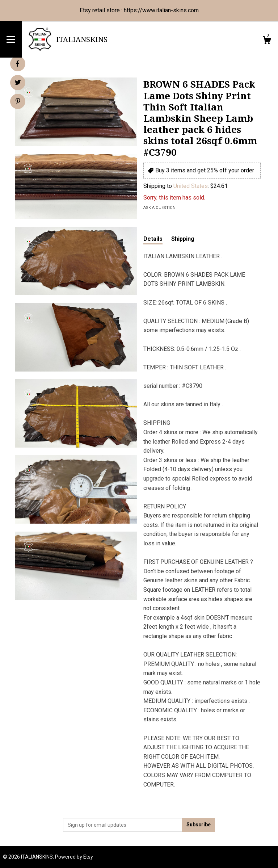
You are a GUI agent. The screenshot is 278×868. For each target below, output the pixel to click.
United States (191, 186)
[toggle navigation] (11, 39)
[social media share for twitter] (18, 83)
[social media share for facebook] (17, 64)
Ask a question (159, 208)
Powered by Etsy (74, 857)
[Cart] (267, 41)
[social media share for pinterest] (18, 102)
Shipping (183, 239)
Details (153, 239)
